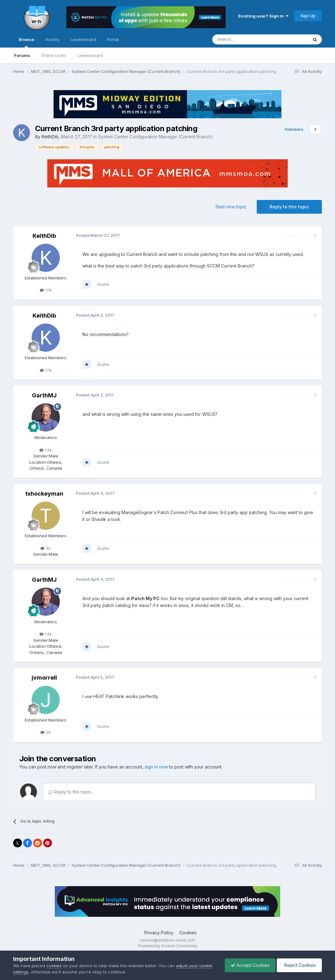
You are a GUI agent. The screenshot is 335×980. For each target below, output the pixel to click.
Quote (103, 284)
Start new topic (231, 207)
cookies (54, 966)
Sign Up (308, 16)
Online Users (54, 55)
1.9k (46, 450)
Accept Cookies (249, 965)
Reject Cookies (299, 965)
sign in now (156, 767)
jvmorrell (44, 678)
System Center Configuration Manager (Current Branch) (155, 137)
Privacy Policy (159, 933)
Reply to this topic (289, 207)
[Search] (244, 39)
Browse (26, 42)
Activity (52, 39)
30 (46, 548)
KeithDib (50, 137)
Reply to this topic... (71, 792)
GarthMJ (44, 395)
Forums (22, 55)
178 (46, 290)
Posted (98, 235)
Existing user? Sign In (263, 16)
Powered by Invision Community (167, 946)
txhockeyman (44, 494)
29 (46, 732)
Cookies (188, 933)
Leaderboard (90, 55)
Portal (113, 39)
